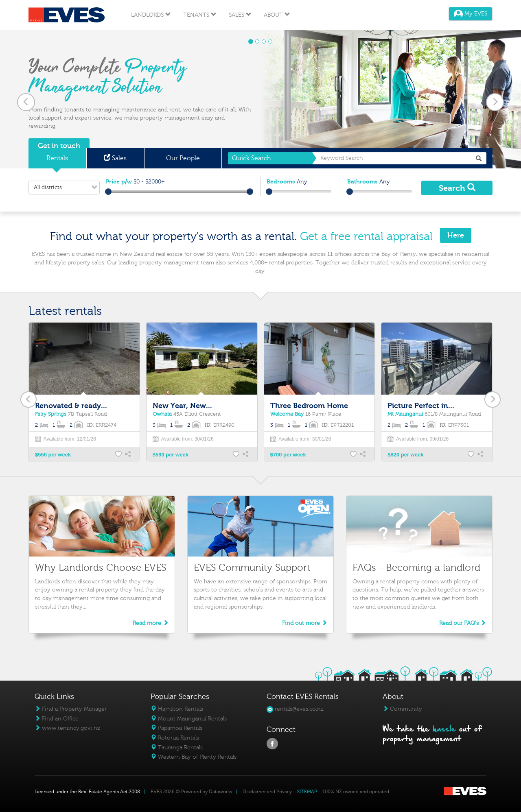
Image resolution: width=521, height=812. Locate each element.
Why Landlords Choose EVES (101, 568)
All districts (67, 188)
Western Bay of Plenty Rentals (194, 757)
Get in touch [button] (59, 146)
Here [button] (456, 235)
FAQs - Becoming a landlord (416, 568)
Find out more (305, 623)
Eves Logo (67, 15)
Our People (183, 158)
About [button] (277, 15)
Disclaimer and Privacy (267, 792)
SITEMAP (307, 792)
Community (402, 709)
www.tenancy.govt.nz (67, 728)
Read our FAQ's (463, 623)
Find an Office (57, 719)
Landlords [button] (151, 15)
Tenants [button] (200, 15)
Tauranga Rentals (177, 748)
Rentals (57, 158)
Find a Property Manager (71, 709)
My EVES (471, 14)
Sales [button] (240, 15)
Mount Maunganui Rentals (189, 719)
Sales (115, 158)
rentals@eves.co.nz (295, 709)
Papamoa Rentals (176, 728)
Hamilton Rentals (177, 709)
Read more (151, 623)
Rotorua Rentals (175, 738)
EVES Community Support (252, 568)
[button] (26, 99)
